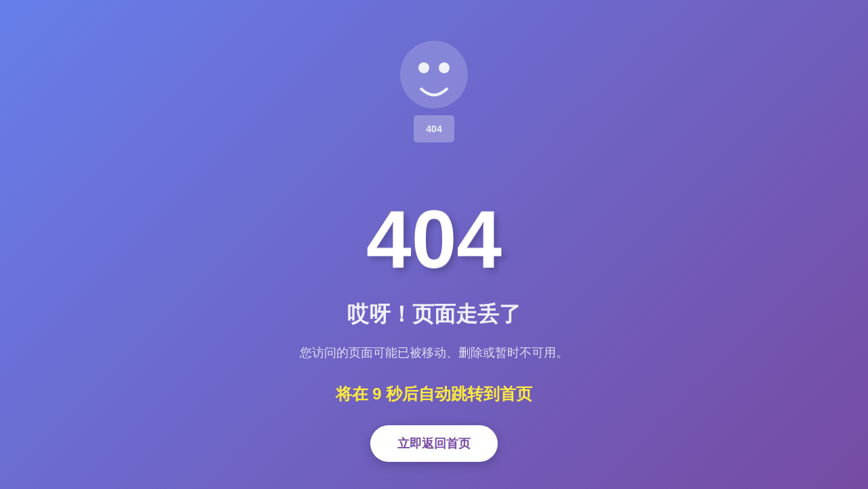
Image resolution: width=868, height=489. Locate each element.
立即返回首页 (434, 444)
